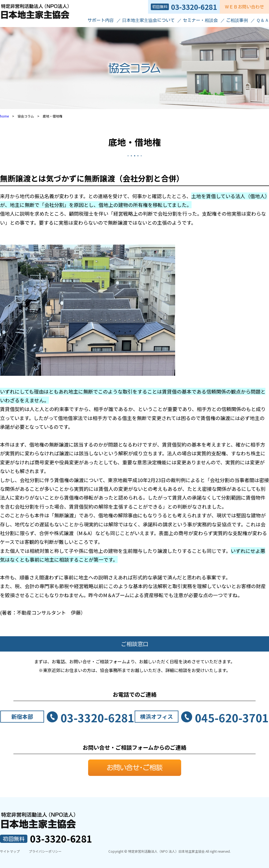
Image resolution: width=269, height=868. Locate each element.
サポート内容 (101, 20)
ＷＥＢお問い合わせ (244, 7)
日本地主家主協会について (148, 20)
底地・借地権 (135, 142)
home (4, 116)
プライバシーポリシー (45, 851)
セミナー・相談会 (200, 20)
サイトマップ (10, 851)
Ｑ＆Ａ (263, 20)
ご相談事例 (237, 20)
